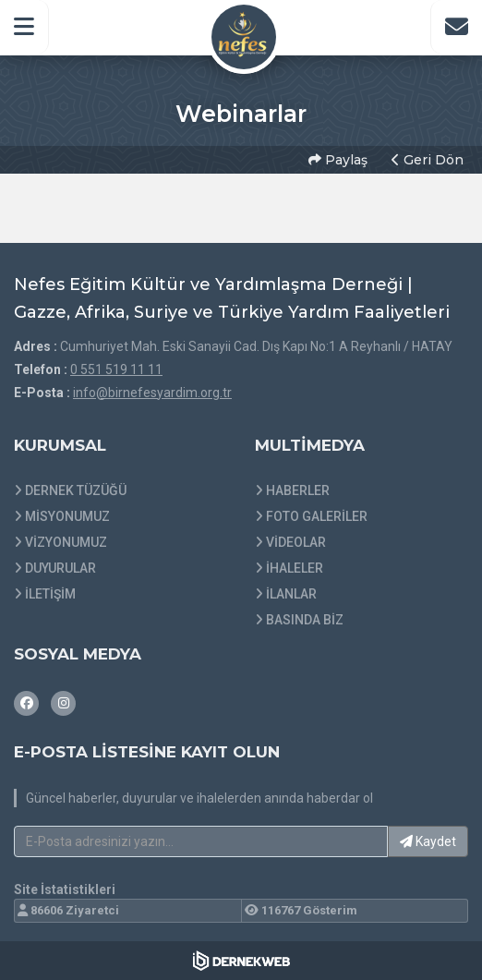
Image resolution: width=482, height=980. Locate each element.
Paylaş (338, 160)
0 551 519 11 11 (116, 369)
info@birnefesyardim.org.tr (152, 393)
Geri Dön (428, 160)
